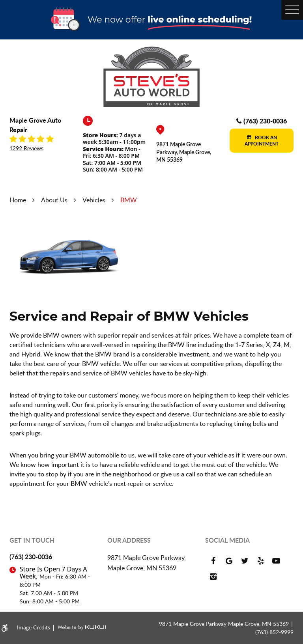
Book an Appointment (262, 141)
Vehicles (94, 200)
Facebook (213, 561)
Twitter (245, 561)
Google (229, 561)
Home (18, 200)
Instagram (213, 577)
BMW (129, 200)
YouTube (276, 561)
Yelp (260, 561)
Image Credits (34, 627)
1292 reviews (26, 148)
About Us (54, 200)
